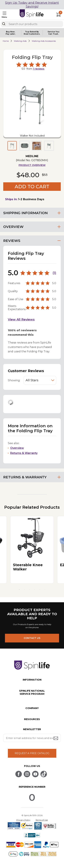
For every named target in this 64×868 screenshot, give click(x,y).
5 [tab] (40, 590)
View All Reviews (21, 320)
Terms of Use (42, 820)
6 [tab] (45, 590)
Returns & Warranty (24, 453)
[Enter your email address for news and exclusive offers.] (32, 738)
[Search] (4, 24)
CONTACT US (32, 638)
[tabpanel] (32, 550)
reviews (39, 69)
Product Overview (32, 165)
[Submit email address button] (56, 739)
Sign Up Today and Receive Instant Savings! (32, 5)
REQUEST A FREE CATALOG (32, 753)
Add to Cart (32, 187)
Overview (17, 448)
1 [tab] (19, 590)
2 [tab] (24, 590)
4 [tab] (35, 590)
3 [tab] (30, 590)
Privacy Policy (23, 820)
